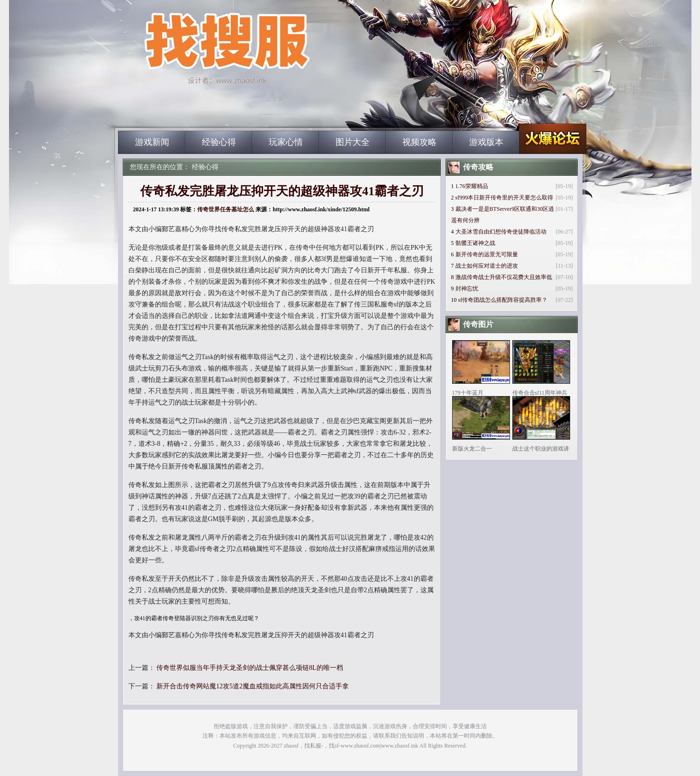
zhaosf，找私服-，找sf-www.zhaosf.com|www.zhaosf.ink (351, 746)
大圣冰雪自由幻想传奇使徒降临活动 (501, 232)
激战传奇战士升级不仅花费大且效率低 (504, 277)
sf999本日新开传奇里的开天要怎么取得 (505, 198)
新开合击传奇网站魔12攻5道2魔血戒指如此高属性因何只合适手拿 (253, 686)
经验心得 (219, 142)
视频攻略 (419, 142)
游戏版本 (486, 142)
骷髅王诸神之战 (475, 243)
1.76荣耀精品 (472, 186)
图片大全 (353, 142)
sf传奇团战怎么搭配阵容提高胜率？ (503, 300)
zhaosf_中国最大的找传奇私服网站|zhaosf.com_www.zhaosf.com (209, 114)
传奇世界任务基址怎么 (226, 209)
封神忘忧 (467, 289)
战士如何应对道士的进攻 (487, 266)
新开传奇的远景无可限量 (487, 254)
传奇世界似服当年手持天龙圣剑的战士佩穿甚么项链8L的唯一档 (250, 668)
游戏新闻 (152, 142)
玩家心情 (286, 142)
